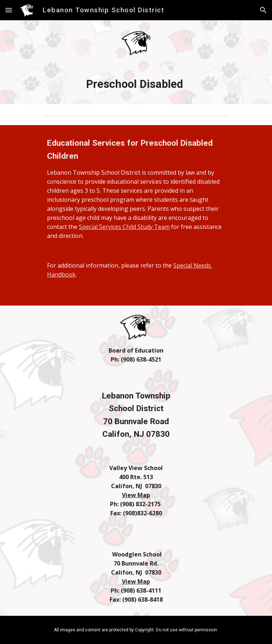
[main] (136, 84)
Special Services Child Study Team (124, 227)
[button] (9, 10)
